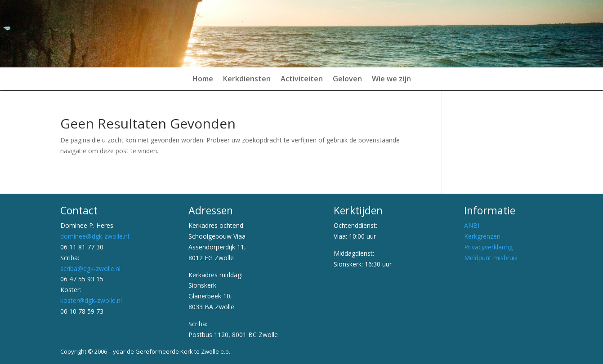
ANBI (472, 225)
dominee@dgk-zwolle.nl (95, 236)
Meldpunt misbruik (491, 258)
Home (203, 80)
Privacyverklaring (488, 247)
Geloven (347, 80)
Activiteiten (302, 80)
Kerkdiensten (247, 80)
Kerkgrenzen (482, 236)
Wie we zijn (391, 80)
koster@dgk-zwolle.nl (91, 300)
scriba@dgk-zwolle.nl (90, 269)
